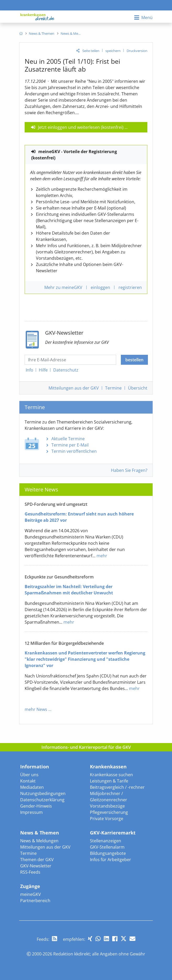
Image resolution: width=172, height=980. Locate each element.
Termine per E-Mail (70, 445)
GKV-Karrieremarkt (113, 833)
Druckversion (137, 51)
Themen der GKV (37, 860)
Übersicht (138, 388)
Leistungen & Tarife (109, 781)
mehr (102, 556)
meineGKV (31, 894)
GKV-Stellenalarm (107, 847)
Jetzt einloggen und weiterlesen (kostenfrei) (81, 127)
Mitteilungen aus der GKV (45, 847)
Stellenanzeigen (106, 841)
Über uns (29, 775)
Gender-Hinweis (36, 806)
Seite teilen (91, 51)
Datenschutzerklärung (42, 800)
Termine (113, 388)
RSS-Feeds (30, 872)
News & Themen (40, 833)
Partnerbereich (35, 901)
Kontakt (28, 781)
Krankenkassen (108, 767)
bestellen (134, 360)
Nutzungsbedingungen (43, 793)
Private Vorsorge (107, 819)
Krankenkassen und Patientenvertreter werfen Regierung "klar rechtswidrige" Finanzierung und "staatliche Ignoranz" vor (85, 659)
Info (29, 370)
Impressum (31, 812)
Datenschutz (66, 370)
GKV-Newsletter (36, 866)
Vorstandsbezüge (107, 806)
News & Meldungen (39, 841)
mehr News (36, 709)
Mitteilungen (74, 388)
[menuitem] (21, 33)
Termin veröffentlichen (74, 451)
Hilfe (43, 370)
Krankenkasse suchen (111, 775)
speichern (113, 51)
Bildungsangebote (108, 853)
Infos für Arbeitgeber (111, 860)
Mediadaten (32, 787)
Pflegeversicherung (109, 812)
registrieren (130, 287)
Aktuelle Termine (68, 439)
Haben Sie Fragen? (129, 470)
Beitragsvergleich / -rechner (117, 787)
